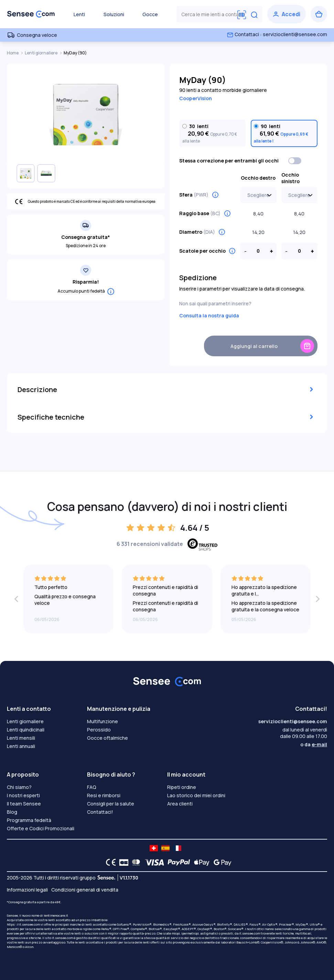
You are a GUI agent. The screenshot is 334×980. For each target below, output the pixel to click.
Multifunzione (103, 721)
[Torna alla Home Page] (31, 14)
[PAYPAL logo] (177, 862)
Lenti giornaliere (41, 53)
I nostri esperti (23, 795)
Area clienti (180, 804)
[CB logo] (122, 862)
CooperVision (196, 98)
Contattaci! (100, 812)
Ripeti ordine (182, 787)
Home (13, 53)
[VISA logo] (153, 862)
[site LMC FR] (177, 848)
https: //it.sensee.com (23, 924)
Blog (12, 812)
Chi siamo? (19, 787)
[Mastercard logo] (135, 862)
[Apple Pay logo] (200, 862)
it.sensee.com (250, 933)
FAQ (92, 787)
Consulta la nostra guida (209, 315)
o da (314, 744)
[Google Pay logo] (220, 862)
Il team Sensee (24, 804)
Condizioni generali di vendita (85, 890)
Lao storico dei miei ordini (196, 795)
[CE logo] (109, 862)
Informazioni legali (27, 890)
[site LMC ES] (165, 848)
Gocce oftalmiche (107, 738)
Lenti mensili (21, 738)
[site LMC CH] (154, 848)
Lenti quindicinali (26, 730)
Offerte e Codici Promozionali (41, 828)
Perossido (99, 730)
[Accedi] (287, 14)
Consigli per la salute (111, 804)
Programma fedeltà (29, 820)
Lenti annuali (21, 746)
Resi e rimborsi (104, 795)
